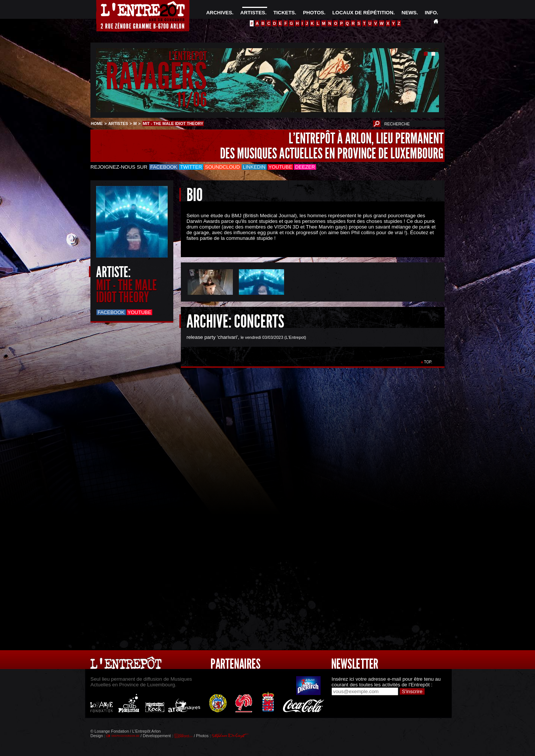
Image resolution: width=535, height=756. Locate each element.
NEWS (409, 13)
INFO (431, 13)
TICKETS (284, 13)
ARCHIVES (219, 13)
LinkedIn (254, 167)
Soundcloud (222, 167)
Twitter (191, 167)
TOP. (428, 362)
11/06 (192, 100)
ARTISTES (253, 13)
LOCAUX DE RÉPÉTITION (363, 13)
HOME (97, 123)
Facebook (164, 167)
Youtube (280, 167)
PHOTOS (313, 13)
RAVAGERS (156, 77)
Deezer (305, 167)
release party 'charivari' (212, 337)
